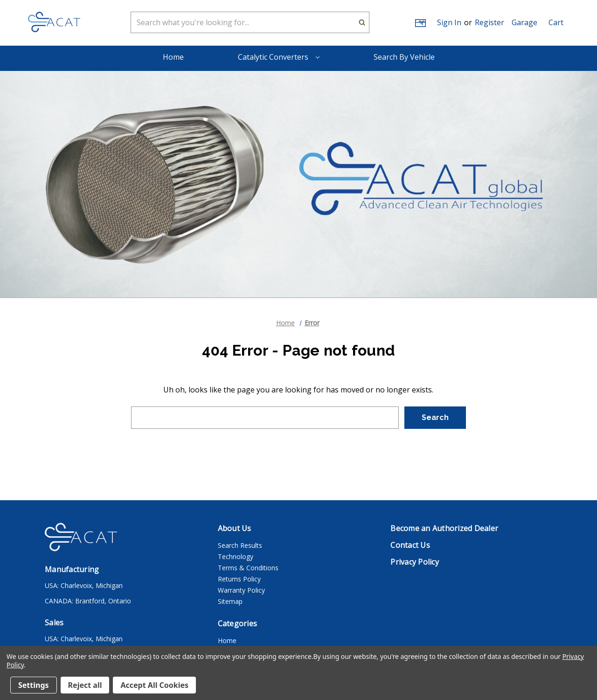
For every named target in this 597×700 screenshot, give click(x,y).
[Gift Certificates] (420, 23)
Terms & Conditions (248, 568)
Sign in (449, 22)
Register (489, 22)
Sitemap (230, 601)
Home (173, 57)
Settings (34, 685)
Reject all (85, 685)
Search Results (240, 545)
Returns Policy (239, 579)
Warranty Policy (241, 590)
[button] (524, 22)
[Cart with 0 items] (556, 22)
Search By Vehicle (404, 57)
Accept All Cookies (154, 685)
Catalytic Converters (279, 57)
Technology (236, 556)
